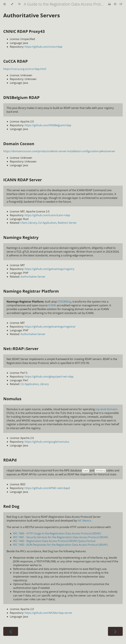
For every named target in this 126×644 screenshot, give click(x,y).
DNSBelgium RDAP (21, 97)
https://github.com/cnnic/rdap (43, 47)
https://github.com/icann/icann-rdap (47, 215)
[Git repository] (115, 4)
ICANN (52, 305)
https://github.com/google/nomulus (47, 442)
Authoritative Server (33, 277)
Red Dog (11, 506)
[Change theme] (12, 4)
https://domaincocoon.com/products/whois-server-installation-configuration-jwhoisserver (59, 151)
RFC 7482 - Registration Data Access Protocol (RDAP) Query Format (54, 541)
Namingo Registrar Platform (31, 291)
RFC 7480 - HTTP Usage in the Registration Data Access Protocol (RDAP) (57, 533)
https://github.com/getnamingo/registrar (50, 327)
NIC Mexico (84, 521)
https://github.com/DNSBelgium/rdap (48, 125)
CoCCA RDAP (16, 61)
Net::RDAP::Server (21, 349)
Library (44, 384)
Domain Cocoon (19, 144)
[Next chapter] (115, 631)
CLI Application (47, 223)
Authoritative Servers (32, 15)
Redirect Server (67, 223)
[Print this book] (110, 4)
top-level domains (107, 409)
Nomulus (12, 399)
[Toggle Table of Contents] (5, 4)
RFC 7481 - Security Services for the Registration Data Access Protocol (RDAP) (61, 537)
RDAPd (10, 460)
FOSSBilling (64, 302)
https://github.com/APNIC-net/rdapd (47, 488)
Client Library (29, 223)
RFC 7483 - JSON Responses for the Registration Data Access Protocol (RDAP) (60, 545)
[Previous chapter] (11, 631)
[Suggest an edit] (121, 4)
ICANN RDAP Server (23, 180)
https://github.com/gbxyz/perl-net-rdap (49, 377)
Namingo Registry (21, 237)
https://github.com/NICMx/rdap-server (48, 613)
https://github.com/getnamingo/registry (49, 269)
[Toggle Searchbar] (19, 4)
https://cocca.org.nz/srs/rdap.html (25, 69)
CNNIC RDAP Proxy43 (24, 31)
